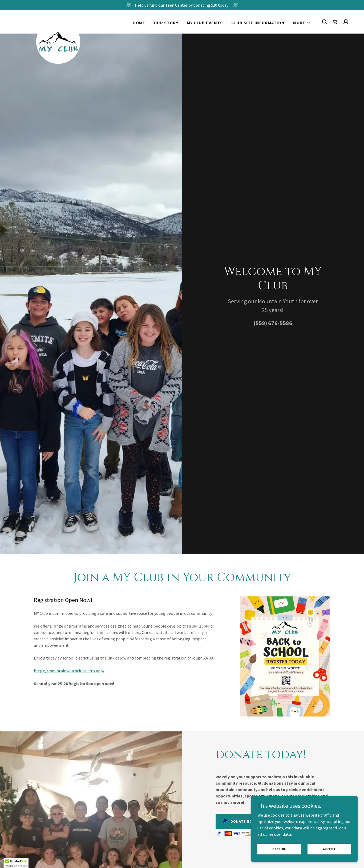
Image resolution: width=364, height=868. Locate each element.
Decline (279, 849)
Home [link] (139, 23)
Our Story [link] (166, 23)
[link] (58, 21)
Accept (329, 849)
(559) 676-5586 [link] (273, 323)
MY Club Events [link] (205, 23)
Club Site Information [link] (258, 23)
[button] (302, 23)
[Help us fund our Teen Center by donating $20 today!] (182, 5)
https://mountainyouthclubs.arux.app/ (69, 671)
